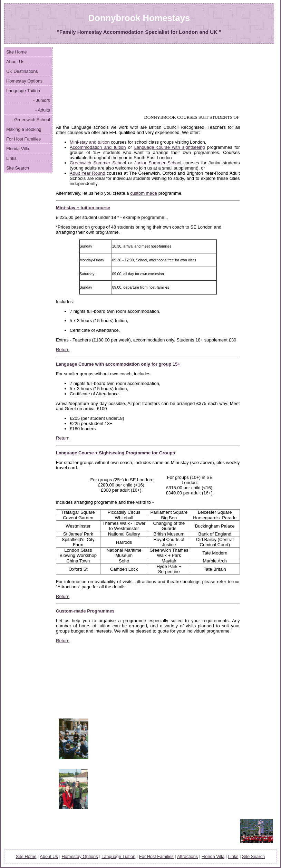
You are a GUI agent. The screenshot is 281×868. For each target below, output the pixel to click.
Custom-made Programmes (85, 611)
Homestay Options (24, 81)
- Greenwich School (31, 120)
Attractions (187, 856)
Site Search (18, 168)
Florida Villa (18, 149)
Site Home (17, 52)
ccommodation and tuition (99, 147)
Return (63, 350)
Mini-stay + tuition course (83, 208)
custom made (144, 193)
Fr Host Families (156, 856)
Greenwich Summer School (98, 163)
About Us (15, 62)
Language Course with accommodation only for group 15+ (118, 364)
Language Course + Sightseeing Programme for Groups (115, 453)
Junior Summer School (158, 163)
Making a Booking (24, 129)
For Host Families (23, 139)
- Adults (43, 110)
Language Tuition (23, 91)
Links (11, 158)
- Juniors (42, 100)
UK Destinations (22, 71)
